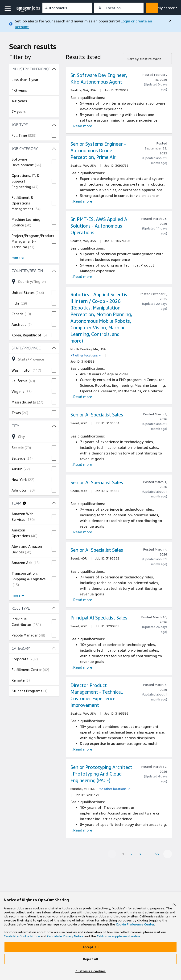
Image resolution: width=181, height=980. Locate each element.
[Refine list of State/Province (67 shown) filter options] (34, 359)
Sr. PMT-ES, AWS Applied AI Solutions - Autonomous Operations (100, 226)
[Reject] (90, 959)
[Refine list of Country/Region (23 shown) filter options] (34, 281)
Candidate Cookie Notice (22, 936)
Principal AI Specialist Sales (99, 618)
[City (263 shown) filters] (34, 426)
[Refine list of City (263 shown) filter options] (34, 437)
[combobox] (67, 8)
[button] (8, 8)
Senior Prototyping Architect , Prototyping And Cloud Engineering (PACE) (101, 774)
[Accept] (90, 947)
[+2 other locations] (114, 789)
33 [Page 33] (157, 854)
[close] (170, 21)
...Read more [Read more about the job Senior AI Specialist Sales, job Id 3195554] (81, 464)
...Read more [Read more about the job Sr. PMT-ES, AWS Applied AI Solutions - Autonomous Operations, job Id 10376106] (81, 276)
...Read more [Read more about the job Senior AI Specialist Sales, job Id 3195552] (81, 600)
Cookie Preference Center (135, 924)
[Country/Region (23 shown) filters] (34, 271)
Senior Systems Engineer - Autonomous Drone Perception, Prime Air (98, 151)
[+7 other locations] (86, 355)
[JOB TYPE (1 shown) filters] (34, 125)
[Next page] (168, 854)
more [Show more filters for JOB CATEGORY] (18, 258)
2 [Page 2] (131, 854)
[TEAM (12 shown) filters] (54, 503)
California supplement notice (119, 936)
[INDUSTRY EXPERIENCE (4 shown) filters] (34, 69)
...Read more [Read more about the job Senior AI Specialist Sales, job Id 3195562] (81, 532)
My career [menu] (166, 8)
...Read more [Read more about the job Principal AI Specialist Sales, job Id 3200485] (81, 667)
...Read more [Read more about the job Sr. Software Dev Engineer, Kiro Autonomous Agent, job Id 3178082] (81, 126)
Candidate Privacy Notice (65, 936)
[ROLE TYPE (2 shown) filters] (34, 608)
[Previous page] (112, 854)
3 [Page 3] (140, 854)
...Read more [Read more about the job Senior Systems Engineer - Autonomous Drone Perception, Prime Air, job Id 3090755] (81, 201)
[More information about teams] (24, 503)
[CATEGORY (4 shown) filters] (34, 648)
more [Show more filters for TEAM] (18, 595)
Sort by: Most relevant (144, 59)
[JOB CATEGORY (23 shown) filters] (34, 148)
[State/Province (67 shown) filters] (34, 348)
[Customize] (90, 971)
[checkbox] (34, 135)
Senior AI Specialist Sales (97, 415)
